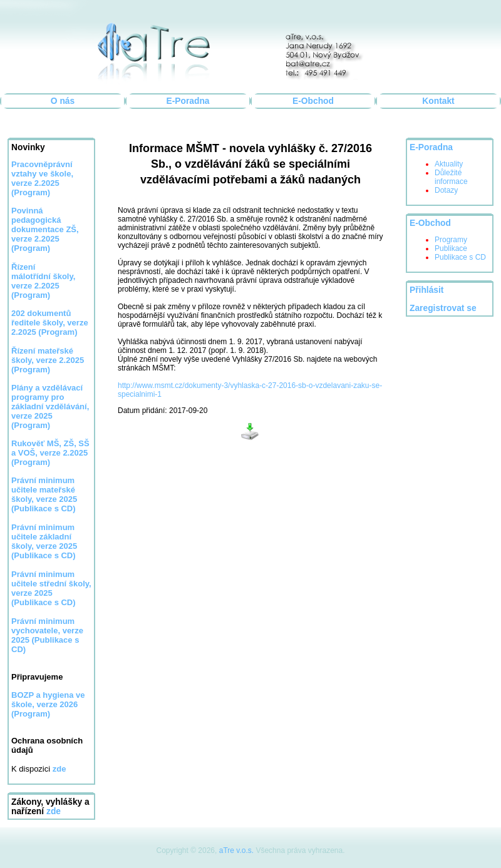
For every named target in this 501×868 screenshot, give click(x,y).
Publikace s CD (460, 257)
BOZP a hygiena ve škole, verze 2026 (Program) (48, 704)
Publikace (451, 248)
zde (54, 811)
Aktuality (449, 164)
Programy (451, 240)
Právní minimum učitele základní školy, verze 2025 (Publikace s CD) (44, 541)
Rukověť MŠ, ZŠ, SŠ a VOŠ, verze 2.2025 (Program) (50, 453)
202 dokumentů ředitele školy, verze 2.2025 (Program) (50, 323)
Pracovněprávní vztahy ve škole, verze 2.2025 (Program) (42, 178)
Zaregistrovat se (443, 308)
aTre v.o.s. (236, 850)
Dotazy (446, 190)
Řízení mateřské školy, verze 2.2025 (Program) (48, 360)
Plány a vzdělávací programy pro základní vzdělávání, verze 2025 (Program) (50, 406)
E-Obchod (313, 101)
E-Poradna (188, 101)
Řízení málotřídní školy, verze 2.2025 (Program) (43, 281)
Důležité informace (451, 177)
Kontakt (438, 101)
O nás (63, 101)
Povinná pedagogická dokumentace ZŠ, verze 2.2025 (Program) (45, 229)
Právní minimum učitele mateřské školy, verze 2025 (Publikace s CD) (44, 494)
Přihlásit (426, 290)
